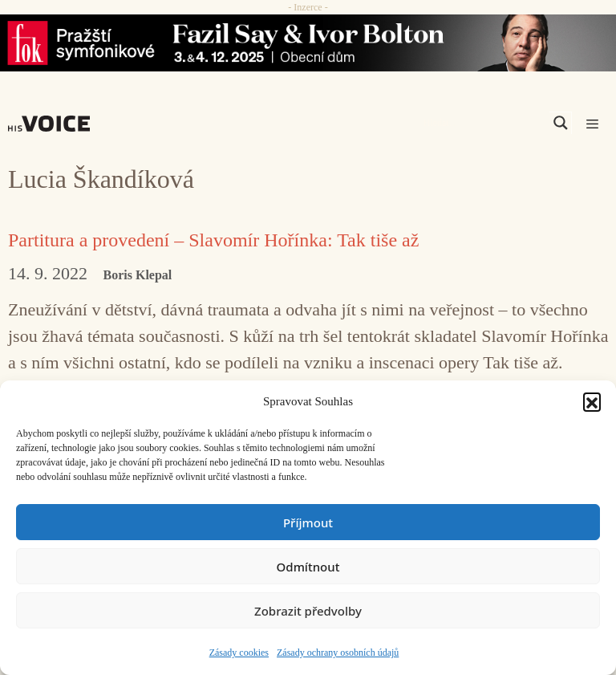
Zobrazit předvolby (308, 611)
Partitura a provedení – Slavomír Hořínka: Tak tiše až (213, 240)
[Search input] (484, 123)
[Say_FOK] (308, 43)
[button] (592, 401)
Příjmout (308, 523)
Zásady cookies (239, 653)
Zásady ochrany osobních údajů (338, 653)
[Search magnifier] (561, 123)
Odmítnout (308, 567)
